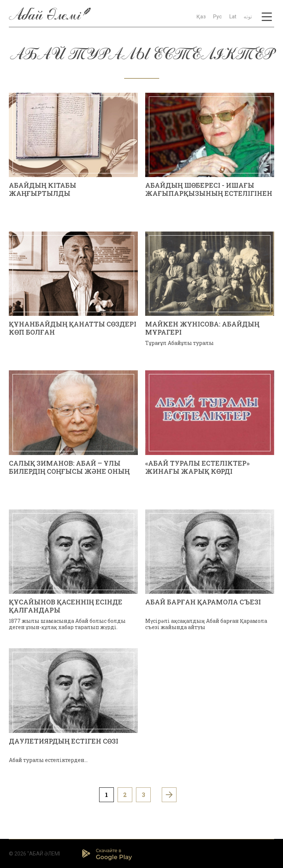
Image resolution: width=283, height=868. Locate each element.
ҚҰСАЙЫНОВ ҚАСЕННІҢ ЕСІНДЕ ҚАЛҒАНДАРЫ (66, 606)
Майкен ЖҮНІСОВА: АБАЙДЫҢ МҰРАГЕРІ (202, 328)
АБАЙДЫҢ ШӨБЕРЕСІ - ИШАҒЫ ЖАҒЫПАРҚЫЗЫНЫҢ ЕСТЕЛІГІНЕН (209, 189)
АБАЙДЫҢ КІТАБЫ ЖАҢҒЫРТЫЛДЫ (43, 189)
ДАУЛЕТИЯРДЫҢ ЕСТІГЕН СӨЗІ (64, 741)
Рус (217, 17)
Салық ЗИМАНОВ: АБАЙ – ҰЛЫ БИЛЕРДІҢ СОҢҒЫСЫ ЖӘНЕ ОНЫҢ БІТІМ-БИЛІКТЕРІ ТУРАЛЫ (69, 471)
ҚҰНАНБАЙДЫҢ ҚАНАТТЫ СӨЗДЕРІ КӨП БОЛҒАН (73, 328)
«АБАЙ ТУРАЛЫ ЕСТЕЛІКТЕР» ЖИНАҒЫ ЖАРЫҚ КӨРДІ (197, 467)
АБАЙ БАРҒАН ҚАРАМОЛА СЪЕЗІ (203, 602)
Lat (233, 17)
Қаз (201, 17)
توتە (248, 17)
